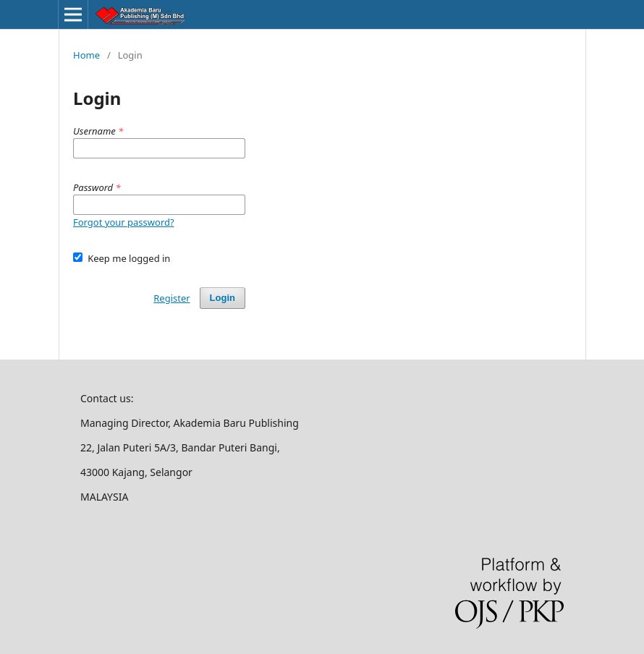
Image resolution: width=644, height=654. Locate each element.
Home (86, 55)
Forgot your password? (124, 222)
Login (223, 298)
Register (171, 298)
